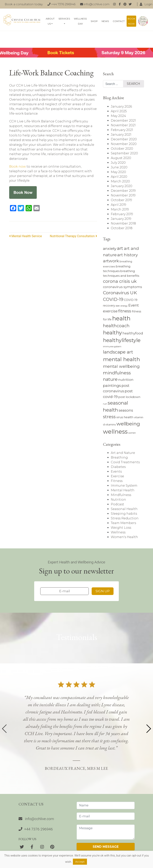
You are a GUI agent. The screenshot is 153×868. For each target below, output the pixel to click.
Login (146, 4)
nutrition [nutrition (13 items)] (126, 380)
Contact (119, 21)
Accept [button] (80, 862)
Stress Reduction (125, 518)
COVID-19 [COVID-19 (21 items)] (113, 299)
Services (64, 19)
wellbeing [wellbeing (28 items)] (128, 424)
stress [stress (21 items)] (109, 417)
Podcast (117, 504)
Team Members (123, 523)
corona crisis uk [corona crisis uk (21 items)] (120, 281)
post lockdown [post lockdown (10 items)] (129, 397)
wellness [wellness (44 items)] (115, 432)
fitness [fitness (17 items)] (125, 311)
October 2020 (122, 149)
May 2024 (118, 116)
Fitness (117, 481)
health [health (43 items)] (121, 318)
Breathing (119, 457)
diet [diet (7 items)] (118, 306)
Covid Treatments (125, 462)
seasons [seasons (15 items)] (126, 410)
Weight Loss (121, 528)
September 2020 (124, 153)
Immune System (124, 486)
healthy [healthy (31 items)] (112, 333)
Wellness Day (80, 21)
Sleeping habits (124, 514)
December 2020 (124, 139)
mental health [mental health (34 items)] (121, 359)
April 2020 (119, 177)
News (105, 21)
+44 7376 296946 (61, 4)
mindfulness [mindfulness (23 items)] (117, 373)
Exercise (117, 476)
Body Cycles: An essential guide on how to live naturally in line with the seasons (143, 21)
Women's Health (124, 537)
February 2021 (122, 130)
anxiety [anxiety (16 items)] (110, 248)
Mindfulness (121, 495)
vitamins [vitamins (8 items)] (110, 424)
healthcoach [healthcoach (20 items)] (116, 326)
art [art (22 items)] (120, 248)
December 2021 (123, 121)
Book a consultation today (24, 4)
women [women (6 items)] (132, 433)
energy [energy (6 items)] (124, 306)
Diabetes (118, 467)
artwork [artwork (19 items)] (111, 261)
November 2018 (123, 223)
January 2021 (121, 135)
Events (116, 472)
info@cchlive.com (95, 4)
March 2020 (120, 181)
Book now (131, 21)
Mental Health (123, 490)
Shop (94, 21)
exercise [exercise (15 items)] (110, 311)
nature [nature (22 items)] (110, 379)
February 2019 (122, 214)
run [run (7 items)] (105, 404)
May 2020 (118, 172)
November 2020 (124, 144)
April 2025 (119, 111)
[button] (148, 729)
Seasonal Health (124, 509)
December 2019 (123, 191)
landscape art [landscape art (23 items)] (118, 352)
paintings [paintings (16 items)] (112, 385)
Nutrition (118, 500)
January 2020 (122, 186)
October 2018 (122, 228)
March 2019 (120, 209)
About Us (50, 21)
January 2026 (121, 107)
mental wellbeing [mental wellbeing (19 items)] (121, 366)
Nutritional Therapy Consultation (73, 236)
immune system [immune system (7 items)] (112, 346)
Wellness (118, 532)
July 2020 (118, 163)
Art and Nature (123, 453)
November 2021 (123, 125)
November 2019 (123, 195)
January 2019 (121, 219)
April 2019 (119, 205)
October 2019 (121, 200)
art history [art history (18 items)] (128, 255)
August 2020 (121, 158)
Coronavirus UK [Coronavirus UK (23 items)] (120, 293)
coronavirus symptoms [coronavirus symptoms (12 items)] (123, 287)
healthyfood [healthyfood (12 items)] (133, 333)
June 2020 (119, 167)
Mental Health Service (26, 236)
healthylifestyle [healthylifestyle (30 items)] (122, 340)
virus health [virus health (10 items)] (125, 417)
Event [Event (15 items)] (134, 305)
